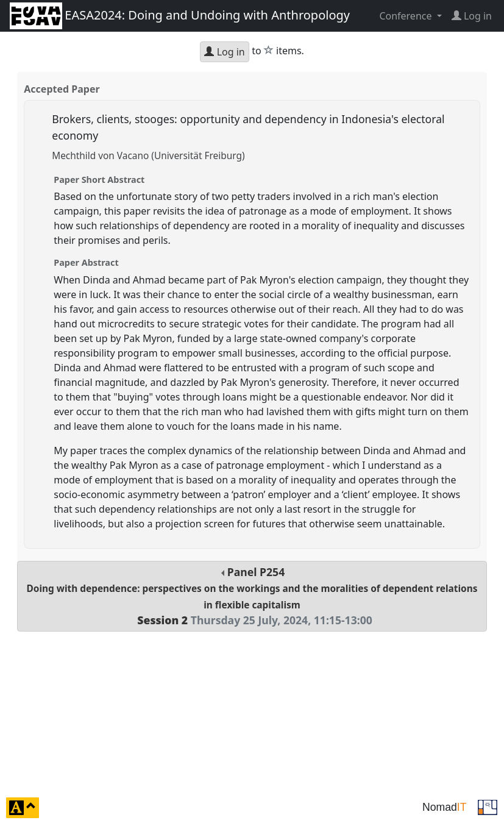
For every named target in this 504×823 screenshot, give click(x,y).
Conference (406, 16)
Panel (252, 596)
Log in (224, 52)
